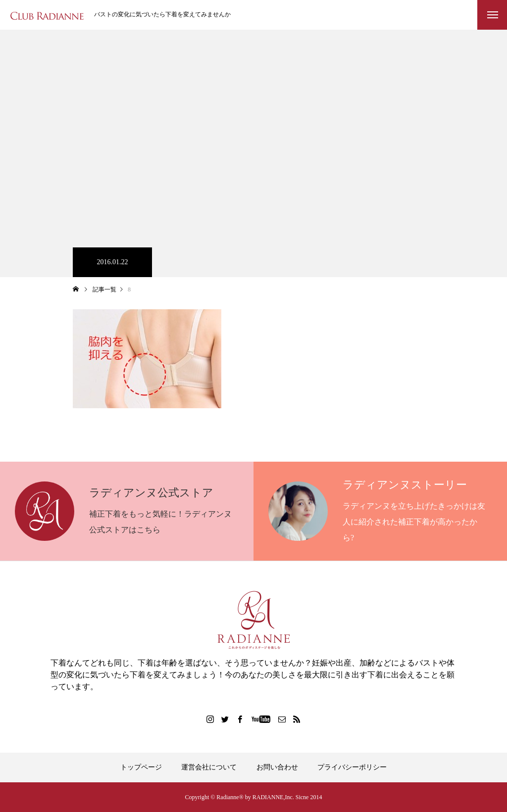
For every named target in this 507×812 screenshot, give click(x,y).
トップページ (141, 767)
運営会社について (209, 767)
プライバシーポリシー (352, 767)
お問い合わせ (277, 767)
